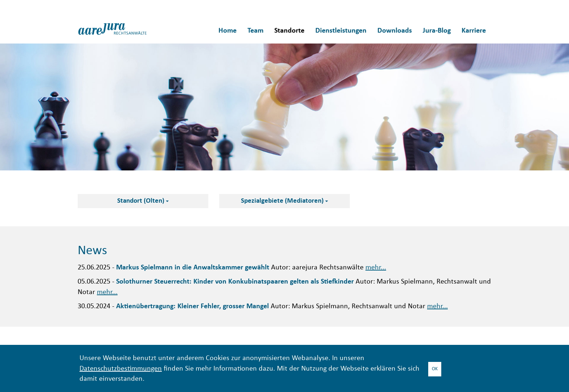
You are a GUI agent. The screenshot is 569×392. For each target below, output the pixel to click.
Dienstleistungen (341, 31)
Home (228, 31)
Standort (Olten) (143, 201)
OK (435, 369)
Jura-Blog (437, 31)
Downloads (395, 31)
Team (255, 31)
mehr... (376, 268)
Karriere (474, 31)
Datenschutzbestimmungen (121, 369)
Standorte (289, 31)
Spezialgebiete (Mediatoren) (284, 201)
